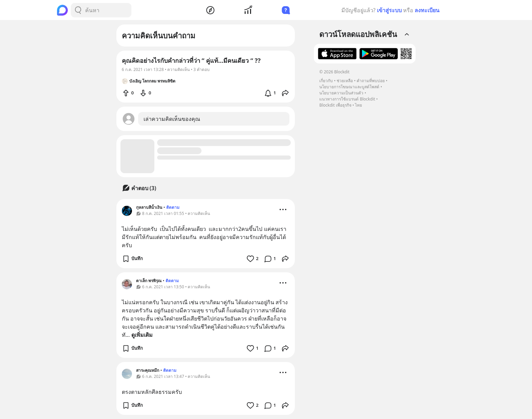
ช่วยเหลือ (345, 81)
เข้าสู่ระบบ (389, 10)
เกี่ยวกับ (326, 81)
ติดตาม (173, 207)
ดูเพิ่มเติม (142, 335)
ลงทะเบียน (427, 10)
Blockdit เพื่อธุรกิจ (335, 105)
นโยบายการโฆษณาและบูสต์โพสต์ (349, 87)
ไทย (358, 105)
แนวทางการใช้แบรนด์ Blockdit (347, 99)
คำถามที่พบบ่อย (371, 81)
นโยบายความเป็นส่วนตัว (341, 93)
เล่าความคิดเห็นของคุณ (172, 119)
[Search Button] (78, 10)
